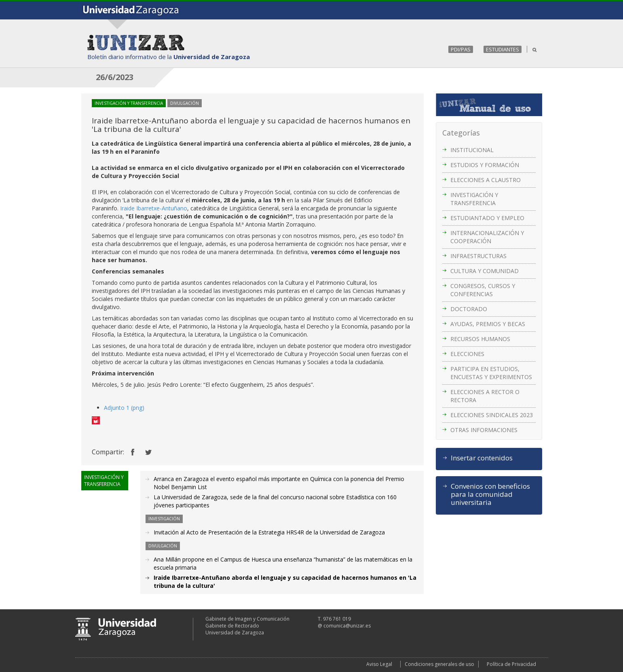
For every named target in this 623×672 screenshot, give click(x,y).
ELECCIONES (467, 354)
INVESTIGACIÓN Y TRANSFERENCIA (474, 199)
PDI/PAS (461, 49)
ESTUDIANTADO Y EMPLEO (487, 218)
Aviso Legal (379, 664)
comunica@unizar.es (347, 626)
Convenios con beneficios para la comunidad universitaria (490, 494)
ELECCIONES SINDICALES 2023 (492, 415)
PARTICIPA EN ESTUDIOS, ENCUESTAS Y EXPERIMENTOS (491, 373)
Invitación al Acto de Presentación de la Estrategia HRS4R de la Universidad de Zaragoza (269, 532)
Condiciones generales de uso (439, 664)
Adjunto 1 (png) (124, 408)
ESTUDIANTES (503, 49)
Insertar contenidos (482, 458)
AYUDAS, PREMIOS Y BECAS (488, 324)
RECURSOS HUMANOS (480, 339)
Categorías (461, 133)
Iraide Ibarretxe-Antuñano (154, 208)
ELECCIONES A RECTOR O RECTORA (485, 396)
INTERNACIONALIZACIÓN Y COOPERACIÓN (487, 237)
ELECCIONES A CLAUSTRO (486, 180)
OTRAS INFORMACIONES (484, 430)
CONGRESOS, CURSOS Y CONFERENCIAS (483, 290)
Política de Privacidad (511, 664)
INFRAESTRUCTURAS (478, 256)
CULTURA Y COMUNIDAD (485, 271)
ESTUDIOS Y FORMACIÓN (485, 165)
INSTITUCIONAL (472, 150)
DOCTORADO (469, 309)
